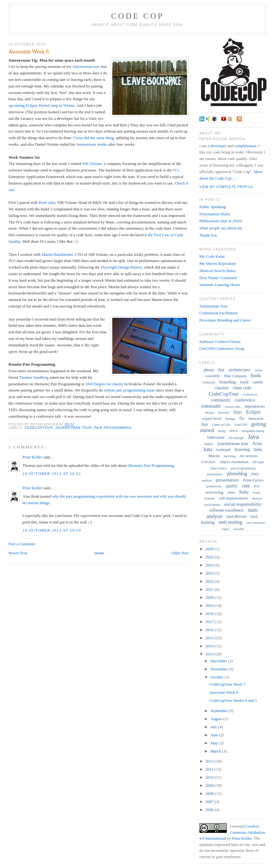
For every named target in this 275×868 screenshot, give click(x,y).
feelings (231, 419)
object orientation (234, 462)
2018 (210, 614)
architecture (240, 370)
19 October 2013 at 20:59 (52, 530)
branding (228, 382)
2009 (210, 785)
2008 (210, 793)
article (259, 370)
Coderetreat (250, 394)
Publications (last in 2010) (221, 221)
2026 (210, 549)
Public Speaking (213, 207)
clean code (242, 388)
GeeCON (241, 425)
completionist (245, 146)
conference (245, 400)
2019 (210, 605)
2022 (210, 581)
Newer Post (18, 553)
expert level (212, 418)
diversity (224, 413)
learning (242, 449)
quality (232, 486)
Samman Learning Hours (220, 285)
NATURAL (209, 462)
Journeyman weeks (92, 144)
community (221, 400)
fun (205, 424)
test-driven (236, 516)
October (217, 677)
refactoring (214, 492)
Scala (257, 492)
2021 (210, 589)
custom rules (233, 407)
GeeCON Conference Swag (222, 348)
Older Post (180, 553)
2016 (210, 630)
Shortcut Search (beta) (217, 271)
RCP (256, 486)
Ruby (244, 492)
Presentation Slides (215, 214)
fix (242, 418)
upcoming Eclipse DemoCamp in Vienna (42, 105)
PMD (255, 474)
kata (208, 449)
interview (216, 437)
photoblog (237, 474)
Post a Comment (22, 544)
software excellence (226, 510)
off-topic (259, 462)
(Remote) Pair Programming (151, 465)
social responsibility (243, 504)
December (219, 661)
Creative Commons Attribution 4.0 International (232, 832)
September (219, 711)
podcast (207, 480)
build (244, 382)
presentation (227, 480)
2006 (210, 810)
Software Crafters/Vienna (220, 342)
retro (231, 492)
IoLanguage (236, 438)
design (210, 412)
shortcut (257, 498)
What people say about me (221, 228)
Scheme (210, 498)
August (217, 719)
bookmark (209, 382)
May (214, 743)
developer (218, 146)
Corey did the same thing (93, 138)
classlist (221, 388)
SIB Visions (92, 164)
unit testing (231, 522)
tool (254, 516)
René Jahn (47, 202)
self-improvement (233, 498)
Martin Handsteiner (57, 254)
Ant (221, 370)
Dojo (238, 412)
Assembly (212, 376)
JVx (176, 170)
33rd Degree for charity (104, 384)
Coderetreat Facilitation (219, 313)
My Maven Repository (218, 263)
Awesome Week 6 (29, 52)
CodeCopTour (39, 428)
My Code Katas (212, 256)
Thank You (208, 235)
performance (215, 474)
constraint (211, 406)
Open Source (218, 468)
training (208, 522)
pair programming (113, 428)
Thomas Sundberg (34, 377)
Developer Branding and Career (225, 320)
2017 (210, 622)
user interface (256, 523)
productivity (214, 486)
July (214, 727)
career (258, 382)
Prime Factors (253, 480)
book (256, 375)
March (216, 751)
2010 (210, 777)
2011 (210, 769)
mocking (230, 456)
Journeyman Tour (214, 306)
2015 (210, 638)
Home (99, 553)
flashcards (256, 419)
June (214, 735)
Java (253, 437)
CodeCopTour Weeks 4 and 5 (233, 700)
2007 (210, 802)
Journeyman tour (86, 66)
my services (249, 456)
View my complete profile (226, 187)
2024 (210, 565)
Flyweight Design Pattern (121, 267)
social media (212, 505)
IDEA (234, 431)
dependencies (255, 406)
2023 (210, 573)
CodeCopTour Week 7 (227, 684)
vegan (226, 529)
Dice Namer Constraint (218, 278)
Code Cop (137, 16)
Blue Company (235, 376)
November (219, 669)
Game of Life (221, 425)
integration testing (253, 431)
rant (246, 486)
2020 (210, 597)
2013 (210, 654)
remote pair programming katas (129, 390)
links (258, 450)
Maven (214, 456)
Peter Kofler (32, 457)
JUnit (257, 444)
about (209, 370)
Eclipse (253, 412)
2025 (210, 557)
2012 (210, 761)
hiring (222, 431)
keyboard (224, 450)
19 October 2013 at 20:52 (52, 474)
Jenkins (209, 444)
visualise (239, 529)
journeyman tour (74, 428)
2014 (210, 646)
